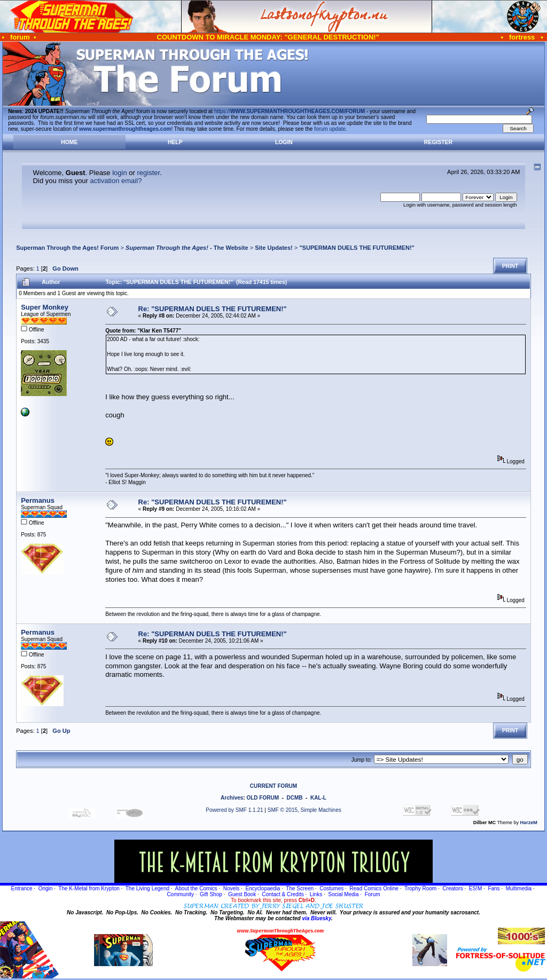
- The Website (187, 248)
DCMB (294, 798)
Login (284, 142)
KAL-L (318, 798)
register (148, 173)
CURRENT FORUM (273, 786)
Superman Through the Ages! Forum (67, 248)
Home (69, 142)
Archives (232, 798)
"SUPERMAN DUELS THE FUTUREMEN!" (357, 248)
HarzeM (529, 823)
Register (438, 142)
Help (175, 142)
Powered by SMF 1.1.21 (234, 810)
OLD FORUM (263, 798)
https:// (290, 111)
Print (510, 266)
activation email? (116, 181)
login (119, 173)
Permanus (38, 500)
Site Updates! (274, 248)
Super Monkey (45, 307)
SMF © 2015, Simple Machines (304, 810)
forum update (330, 129)
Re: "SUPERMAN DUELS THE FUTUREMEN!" (213, 309)
